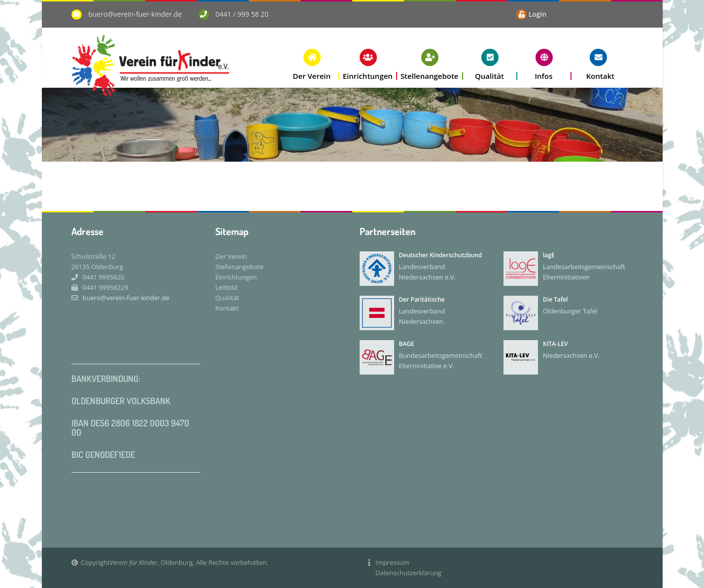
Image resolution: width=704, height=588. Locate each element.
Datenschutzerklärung (408, 573)
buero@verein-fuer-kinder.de (135, 14)
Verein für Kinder (134, 562)
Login (538, 14)
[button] (312, 64)
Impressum (392, 562)
